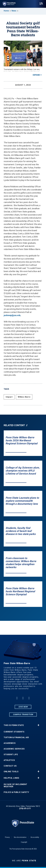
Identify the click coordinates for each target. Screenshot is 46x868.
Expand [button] (36, 75)
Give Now (23, 707)
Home (6, 11)
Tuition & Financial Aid (16, 737)
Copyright (24, 842)
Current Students (14, 732)
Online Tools (11, 772)
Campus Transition (23, 714)
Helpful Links (11, 778)
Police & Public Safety (16, 792)
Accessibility (35, 837)
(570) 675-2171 (25, 808)
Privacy (7, 837)
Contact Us (10, 766)
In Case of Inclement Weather (15, 785)
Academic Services (14, 749)
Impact (9, 397)
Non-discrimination (20, 837)
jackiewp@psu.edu (12, 315)
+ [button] (38, 725)
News (14, 11)
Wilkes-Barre (24, 397)
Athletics (9, 760)
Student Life (11, 755)
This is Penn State (14, 725)
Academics (10, 743)
